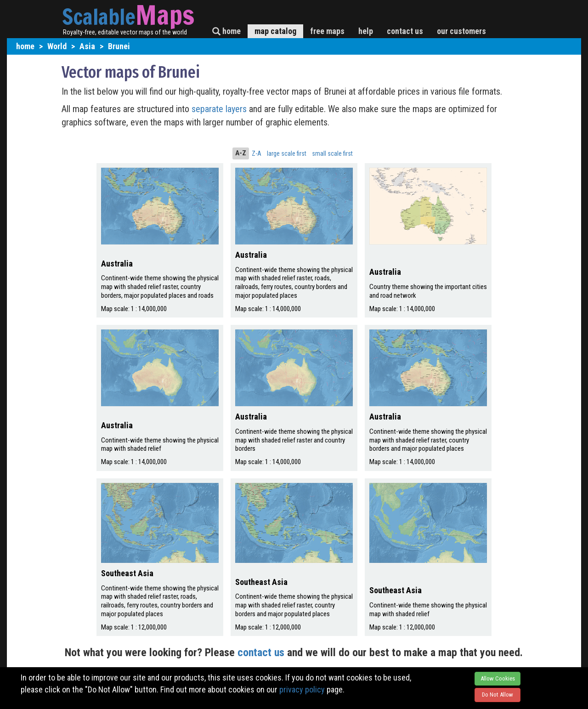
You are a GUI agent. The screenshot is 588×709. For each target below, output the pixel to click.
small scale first (332, 153)
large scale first (287, 153)
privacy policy (302, 689)
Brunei (119, 46)
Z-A (257, 153)
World (57, 46)
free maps (327, 31)
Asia (87, 46)
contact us (405, 31)
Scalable (99, 17)
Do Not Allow (498, 695)
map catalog (275, 31)
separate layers (220, 109)
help (366, 31)
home (226, 31)
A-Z (241, 153)
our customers (461, 31)
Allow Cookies (498, 678)
